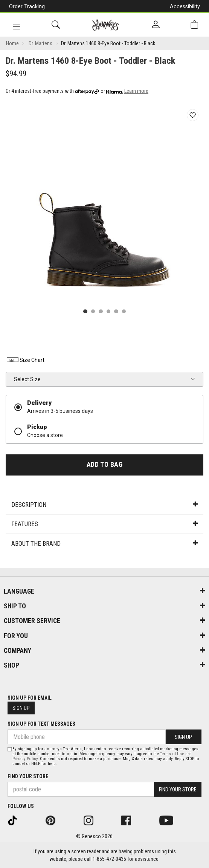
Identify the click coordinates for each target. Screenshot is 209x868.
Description (104, 505)
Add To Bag (104, 465)
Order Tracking (27, 6)
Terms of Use (172, 754)
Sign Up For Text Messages (41, 724)
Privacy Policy (25, 759)
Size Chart (25, 360)
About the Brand (104, 543)
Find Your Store (28, 776)
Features (104, 524)
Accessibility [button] (185, 6)
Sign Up (21, 708)
